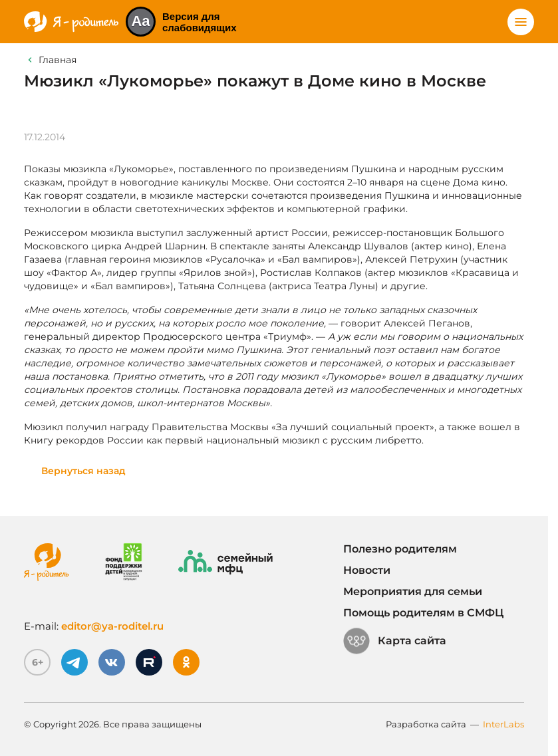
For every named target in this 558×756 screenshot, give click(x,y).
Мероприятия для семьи (413, 591)
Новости (367, 570)
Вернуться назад (83, 471)
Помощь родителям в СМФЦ (423, 613)
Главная (58, 60)
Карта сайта (395, 641)
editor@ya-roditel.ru (112, 626)
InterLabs (503, 724)
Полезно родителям (400, 549)
